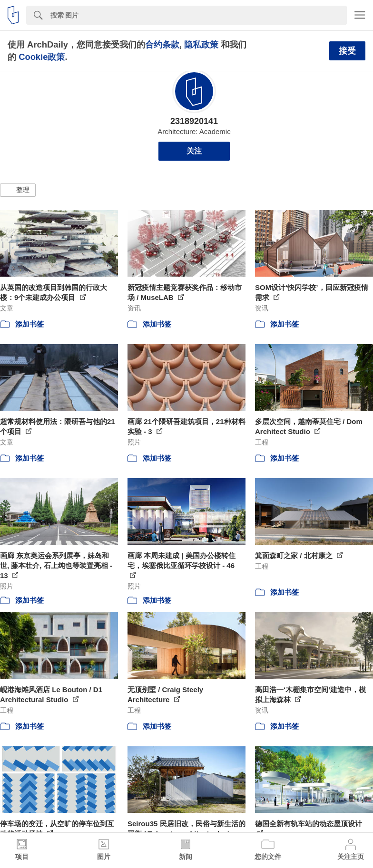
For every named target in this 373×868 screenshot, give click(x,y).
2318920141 (194, 121)
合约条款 (162, 44)
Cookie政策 (42, 57)
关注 (194, 151)
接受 (347, 51)
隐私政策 (201, 44)
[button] (18, 190)
